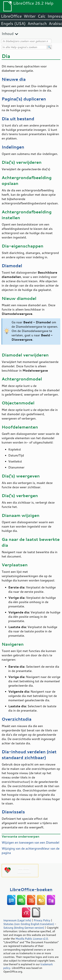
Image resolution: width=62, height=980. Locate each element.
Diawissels (13, 812)
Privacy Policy (42, 920)
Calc (42, 16)
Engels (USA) (13, 23)
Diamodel (12, 266)
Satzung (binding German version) (24, 928)
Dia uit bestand (18, 119)
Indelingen (13, 147)
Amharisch (37, 23)
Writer (30, 16)
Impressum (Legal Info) (17, 920)
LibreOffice (11, 16)
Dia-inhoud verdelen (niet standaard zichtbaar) (29, 755)
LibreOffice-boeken (31, 889)
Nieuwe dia (14, 79)
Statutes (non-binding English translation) (29, 924)
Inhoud (8, 34)
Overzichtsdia (17, 719)
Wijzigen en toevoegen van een (31, 842)
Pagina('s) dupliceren (24, 99)
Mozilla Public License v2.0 (32, 939)
